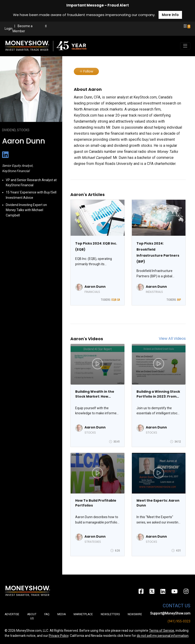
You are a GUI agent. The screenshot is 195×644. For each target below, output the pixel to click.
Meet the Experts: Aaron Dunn (158, 503)
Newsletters (110, 614)
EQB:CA (116, 300)
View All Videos (172, 338)
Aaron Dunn (95, 287)
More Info (170, 15)
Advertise (12, 614)
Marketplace (83, 614)
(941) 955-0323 (179, 621)
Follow (86, 71)
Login (9, 29)
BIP (179, 300)
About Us (32, 616)
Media (62, 614)
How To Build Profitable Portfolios (96, 503)
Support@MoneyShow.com (170, 613)
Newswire (135, 614)
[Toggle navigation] (185, 46)
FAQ (47, 614)
